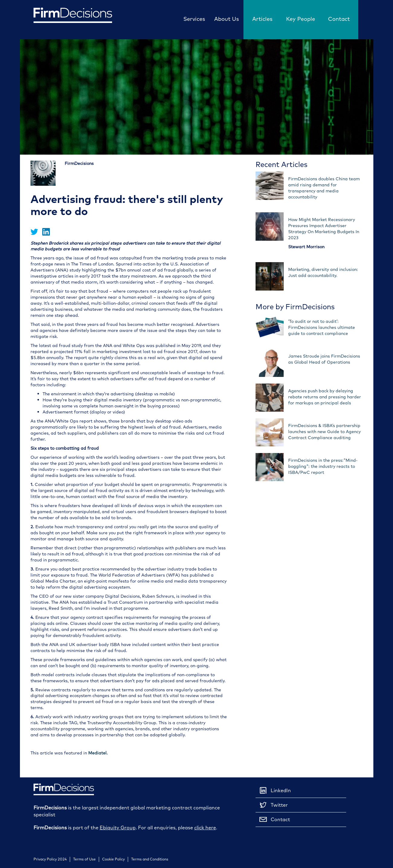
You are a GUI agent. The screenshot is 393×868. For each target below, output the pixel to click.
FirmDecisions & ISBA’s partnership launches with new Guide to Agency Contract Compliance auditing (324, 432)
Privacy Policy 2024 (50, 859)
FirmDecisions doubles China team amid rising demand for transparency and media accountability (324, 188)
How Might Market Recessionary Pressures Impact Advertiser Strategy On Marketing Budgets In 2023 (324, 229)
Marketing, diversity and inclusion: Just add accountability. (323, 273)
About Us (227, 19)
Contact (339, 19)
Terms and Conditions (150, 859)
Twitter (273, 805)
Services (194, 19)
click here (205, 828)
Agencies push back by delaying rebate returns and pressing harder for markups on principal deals (325, 397)
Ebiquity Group (118, 828)
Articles (262, 19)
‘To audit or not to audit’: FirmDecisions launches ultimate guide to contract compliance (322, 328)
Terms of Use (84, 859)
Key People (301, 19)
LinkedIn (275, 790)
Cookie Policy (113, 859)
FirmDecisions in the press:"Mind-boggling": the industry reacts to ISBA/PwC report (323, 466)
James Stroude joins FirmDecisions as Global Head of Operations (324, 359)
